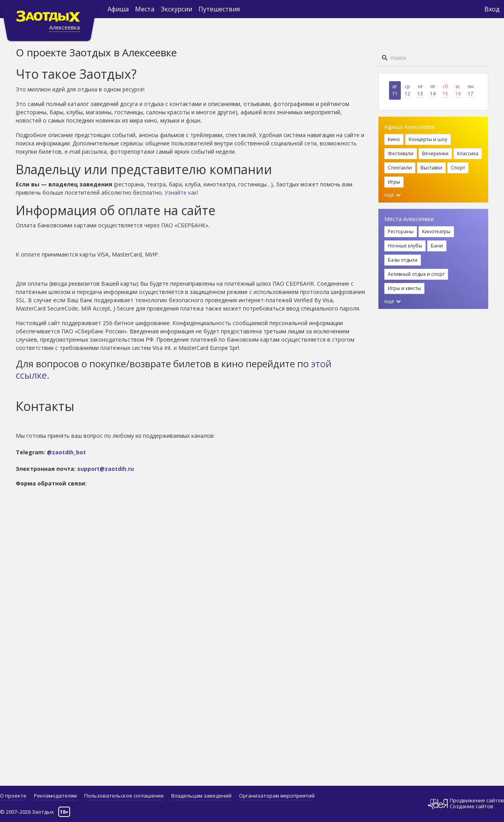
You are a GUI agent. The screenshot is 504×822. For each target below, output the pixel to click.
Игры (394, 182)
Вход (492, 9)
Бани (437, 246)
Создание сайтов (472, 806)
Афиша (118, 9)
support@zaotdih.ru (106, 469)
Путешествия (219, 9)
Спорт (458, 168)
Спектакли (400, 168)
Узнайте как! (181, 192)
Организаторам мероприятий (277, 796)
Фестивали (401, 153)
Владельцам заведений (201, 796)
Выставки (431, 168)
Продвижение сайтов (477, 801)
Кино (394, 139)
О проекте (13, 796)
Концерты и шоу (428, 139)
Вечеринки (435, 153)
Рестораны (401, 232)
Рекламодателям (55, 796)
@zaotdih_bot (66, 452)
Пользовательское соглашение (124, 796)
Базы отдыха (403, 260)
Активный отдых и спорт (416, 274)
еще (393, 195)
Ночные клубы (405, 246)
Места (145, 9)
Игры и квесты (404, 288)
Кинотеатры (436, 232)
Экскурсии (176, 9)
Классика (468, 153)
